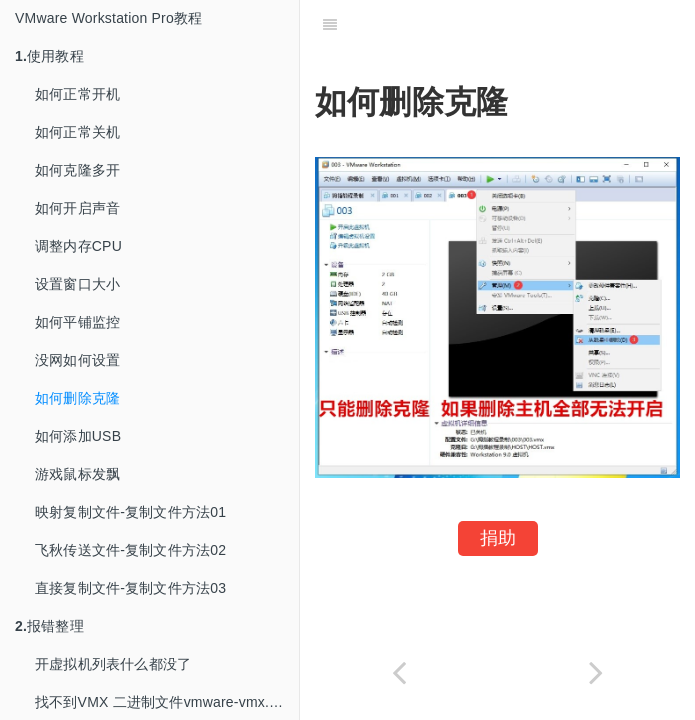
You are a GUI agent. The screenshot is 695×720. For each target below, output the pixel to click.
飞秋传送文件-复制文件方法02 (130, 550)
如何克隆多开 (77, 170)
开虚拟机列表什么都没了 (113, 664)
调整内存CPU (78, 246)
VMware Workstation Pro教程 (108, 18)
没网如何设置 (77, 360)
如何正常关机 (77, 132)
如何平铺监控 (77, 322)
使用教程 (49, 56)
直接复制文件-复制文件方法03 (130, 588)
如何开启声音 (77, 208)
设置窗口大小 (77, 284)
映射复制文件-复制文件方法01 (130, 512)
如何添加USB (78, 436)
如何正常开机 (77, 94)
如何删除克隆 (77, 398)
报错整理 (49, 626)
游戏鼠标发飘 (77, 474)
